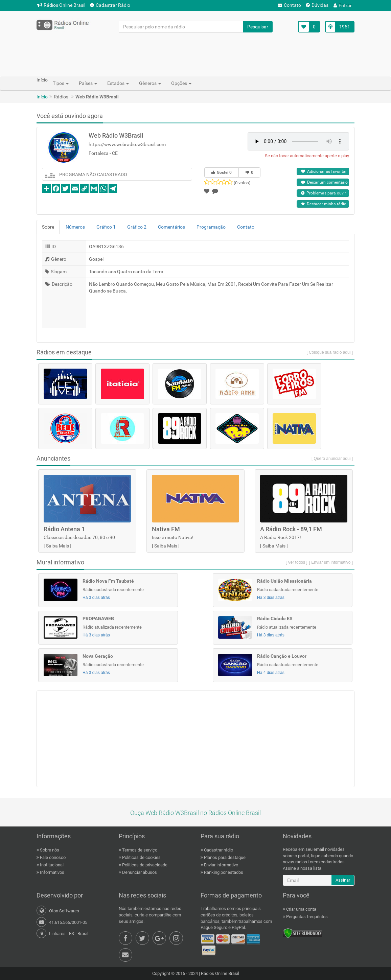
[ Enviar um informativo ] (331, 562)
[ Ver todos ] (297, 562)
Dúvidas (317, 5)
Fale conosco (52, 857)
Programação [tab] (211, 227)
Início (42, 97)
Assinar (343, 880)
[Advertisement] (195, 54)
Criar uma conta (301, 909)
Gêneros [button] (150, 83)
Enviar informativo (221, 865)
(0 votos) (242, 183)
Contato (289, 5)
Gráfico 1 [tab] (106, 227)
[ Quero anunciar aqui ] (332, 459)
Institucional (51, 865)
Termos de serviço (139, 850)
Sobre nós (49, 850)
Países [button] (88, 83)
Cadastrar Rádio (110, 5)
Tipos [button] (61, 83)
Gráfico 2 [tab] (137, 227)
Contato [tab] (246, 227)
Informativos (52, 872)
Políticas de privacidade (144, 865)
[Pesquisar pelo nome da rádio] (181, 27)
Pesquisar (258, 27)
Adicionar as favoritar (324, 171)
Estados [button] (118, 83)
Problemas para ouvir (324, 193)
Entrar (343, 5)
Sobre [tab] (48, 227)
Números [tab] (75, 227)
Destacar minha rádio (324, 204)
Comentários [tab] (171, 227)
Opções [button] (181, 83)
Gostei (222, 172)
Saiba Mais (57, 546)
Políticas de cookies (141, 857)
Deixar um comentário (324, 182)
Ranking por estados (223, 872)
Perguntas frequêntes (306, 917)
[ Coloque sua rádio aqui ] (330, 352)
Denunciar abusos (139, 872)
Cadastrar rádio (218, 850)
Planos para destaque (224, 857)
